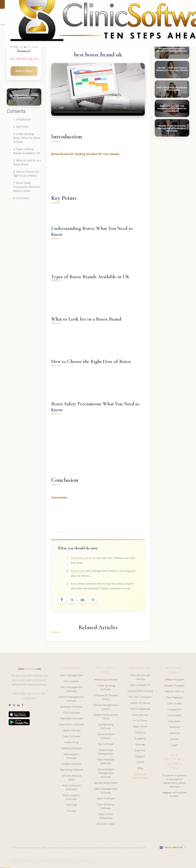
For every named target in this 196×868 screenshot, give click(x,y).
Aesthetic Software (71, 707)
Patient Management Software (71, 699)
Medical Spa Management (106, 752)
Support (140, 757)
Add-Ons (140, 751)
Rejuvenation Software (71, 757)
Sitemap (140, 745)
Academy (140, 739)
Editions (140, 733)
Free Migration (174, 698)
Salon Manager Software (106, 762)
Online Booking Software (106, 688)
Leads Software (71, 731)
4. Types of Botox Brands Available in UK (27, 151)
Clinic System (71, 682)
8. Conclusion (21, 198)
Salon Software (106, 799)
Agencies (174, 734)
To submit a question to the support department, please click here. (174, 782)
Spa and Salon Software (106, 736)
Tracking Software (71, 749)
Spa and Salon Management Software (106, 773)
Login (174, 745)
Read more (78, 571)
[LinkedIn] (18, 706)
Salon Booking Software (106, 807)
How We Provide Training (140, 678)
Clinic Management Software (71, 689)
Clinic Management (71, 676)
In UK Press (140, 721)
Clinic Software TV (140, 685)
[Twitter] (10, 706)
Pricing (71, 811)
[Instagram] (14, 706)
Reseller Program (174, 686)
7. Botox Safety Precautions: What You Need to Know (27, 187)
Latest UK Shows (140, 703)
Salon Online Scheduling (106, 816)
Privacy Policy (51, 862)
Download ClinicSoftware (140, 777)
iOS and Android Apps (71, 778)
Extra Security (140, 715)
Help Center (140, 727)
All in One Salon (106, 824)
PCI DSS (85, 862)
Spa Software (106, 744)
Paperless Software (71, 719)
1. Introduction (22, 120)
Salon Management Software (106, 791)
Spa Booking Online (106, 783)
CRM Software (71, 713)
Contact (174, 739)
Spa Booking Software (106, 727)
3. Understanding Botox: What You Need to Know (27, 138)
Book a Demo (24, 71)
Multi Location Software (71, 798)
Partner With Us (175, 692)
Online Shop (71, 743)
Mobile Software (71, 764)
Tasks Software (71, 737)
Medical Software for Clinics (106, 717)
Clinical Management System (106, 707)
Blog (140, 769)
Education (174, 722)
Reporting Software (71, 770)
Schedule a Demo (82, 558)
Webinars (175, 728)
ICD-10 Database (140, 709)
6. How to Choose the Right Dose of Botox (26, 174)
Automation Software (71, 725)
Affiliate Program (174, 680)
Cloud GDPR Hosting (140, 691)
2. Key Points (21, 127)
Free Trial (71, 805)
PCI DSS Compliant (140, 697)
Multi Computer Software (71, 788)
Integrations (175, 710)
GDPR (140, 763)
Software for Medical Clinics (106, 698)
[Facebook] (22, 706)
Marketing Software (106, 680)
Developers (174, 716)
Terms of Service (23, 862)
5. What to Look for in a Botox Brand (27, 163)
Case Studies (174, 704)
